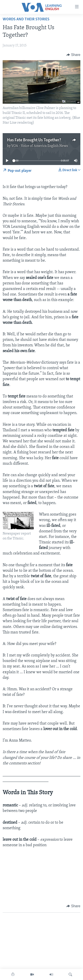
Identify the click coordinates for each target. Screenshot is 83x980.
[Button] (73, 55)
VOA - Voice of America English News (40, 146)
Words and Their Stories (26, 19)
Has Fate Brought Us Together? (34, 140)
